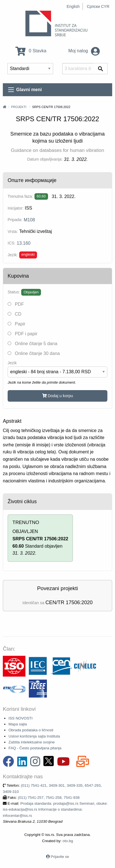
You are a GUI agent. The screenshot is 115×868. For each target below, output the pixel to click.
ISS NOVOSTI (20, 718)
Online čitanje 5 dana (32, 344)
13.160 (24, 243)
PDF (16, 304)
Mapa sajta (18, 724)
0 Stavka (31, 51)
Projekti (19, 107)
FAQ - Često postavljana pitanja (35, 748)
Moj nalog (84, 51)
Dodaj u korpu (58, 396)
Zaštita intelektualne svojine (32, 742)
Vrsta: (13, 231)
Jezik (12, 363)
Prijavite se (60, 857)
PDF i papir (22, 334)
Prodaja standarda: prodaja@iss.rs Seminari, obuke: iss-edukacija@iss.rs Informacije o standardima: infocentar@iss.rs (55, 809)
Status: (14, 292)
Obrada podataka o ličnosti (31, 730)
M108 (29, 220)
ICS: (11, 243)
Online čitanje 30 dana (34, 353)
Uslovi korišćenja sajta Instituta (34, 736)
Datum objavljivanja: (45, 159)
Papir (17, 324)
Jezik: (13, 255)
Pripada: (15, 220)
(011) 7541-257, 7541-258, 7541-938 (49, 798)
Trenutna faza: (20, 196)
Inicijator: (16, 208)
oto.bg (68, 841)
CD (15, 314)
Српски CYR (98, 6)
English (73, 6)
